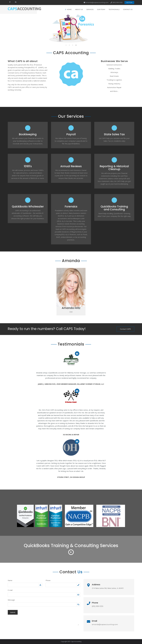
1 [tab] (66, 45)
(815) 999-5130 (118, 2)
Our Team (101, 9)
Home (69, 9)
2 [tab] (69, 45)
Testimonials (114, 9)
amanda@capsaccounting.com (97, 2)
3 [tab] (73, 45)
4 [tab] (76, 45)
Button (129, 2)
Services (90, 9)
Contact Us (128, 9)
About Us (79, 9)
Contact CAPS (125, 329)
